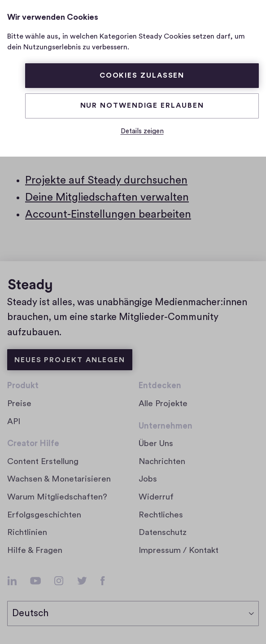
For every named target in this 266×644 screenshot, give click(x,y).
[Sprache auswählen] (133, 613)
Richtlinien (27, 532)
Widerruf (156, 497)
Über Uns (156, 444)
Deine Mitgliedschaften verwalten (107, 197)
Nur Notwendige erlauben (142, 105)
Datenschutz (163, 532)
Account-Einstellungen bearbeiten (108, 215)
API (14, 422)
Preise (19, 404)
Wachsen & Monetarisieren (59, 479)
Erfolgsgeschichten (44, 515)
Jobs (151, 479)
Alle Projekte (163, 404)
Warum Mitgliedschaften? (57, 497)
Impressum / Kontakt (179, 550)
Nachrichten (162, 462)
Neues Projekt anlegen (70, 360)
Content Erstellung (43, 462)
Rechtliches (161, 515)
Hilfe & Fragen (35, 550)
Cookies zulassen (142, 75)
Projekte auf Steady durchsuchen (106, 180)
